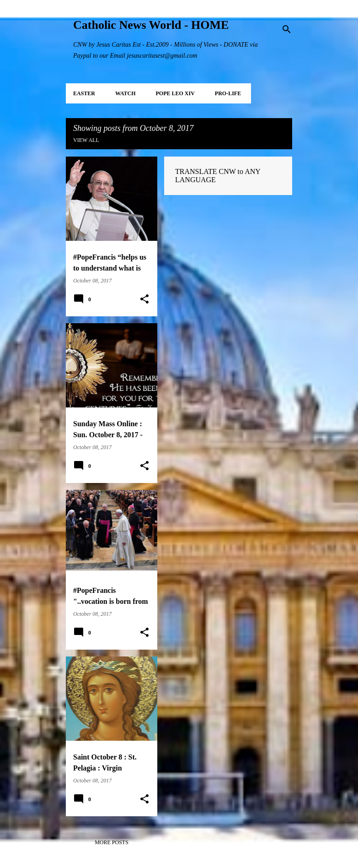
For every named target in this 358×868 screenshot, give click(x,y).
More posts (112, 842)
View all (86, 140)
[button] (144, 299)
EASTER (84, 93)
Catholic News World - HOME (151, 25)
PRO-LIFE (228, 93)
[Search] (287, 29)
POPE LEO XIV (175, 93)
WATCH (125, 93)
